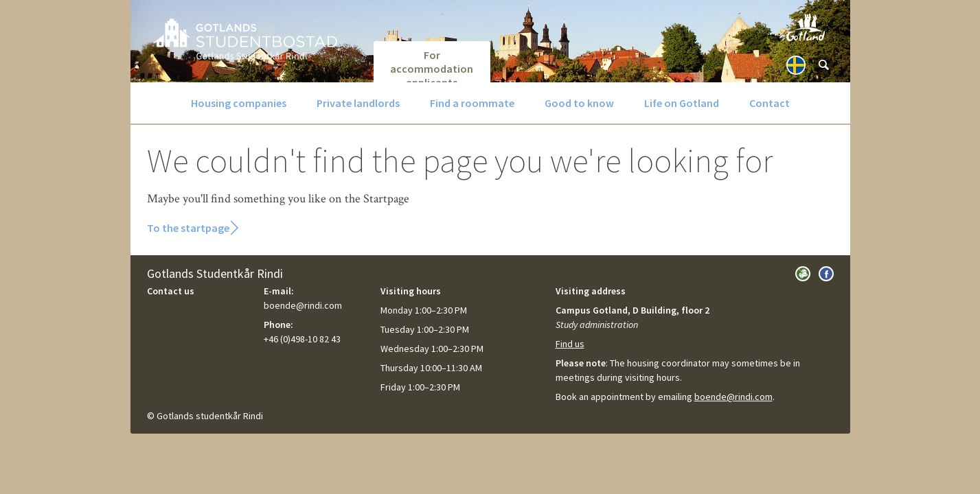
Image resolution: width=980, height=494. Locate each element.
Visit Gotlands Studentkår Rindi (803, 274)
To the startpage (188, 228)
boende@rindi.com (733, 397)
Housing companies (239, 103)
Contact (770, 103)
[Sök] (823, 65)
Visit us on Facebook (826, 274)
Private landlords (358, 103)
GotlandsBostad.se (246, 39)
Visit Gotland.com (806, 27)
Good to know (579, 103)
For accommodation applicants (432, 65)
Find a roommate (472, 103)
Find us (570, 344)
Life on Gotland (682, 103)
